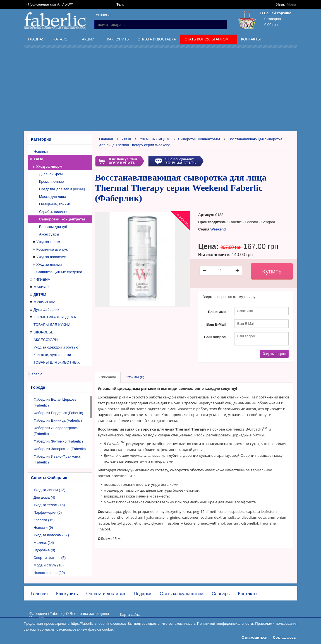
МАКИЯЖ (42, 287)
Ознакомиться (254, 637)
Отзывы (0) (135, 377)
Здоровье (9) (44, 550)
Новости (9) (43, 528)
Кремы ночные (51, 182)
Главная (37, 39)
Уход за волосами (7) (51, 535)
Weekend (218, 229)
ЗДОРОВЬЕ (43, 332)
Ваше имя (217, 312)
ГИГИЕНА (42, 279)
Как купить (118, 39)
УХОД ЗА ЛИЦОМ (154, 139)
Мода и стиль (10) (49, 565)
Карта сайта (130, 615)
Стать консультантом (207, 40)
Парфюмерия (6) (48, 512)
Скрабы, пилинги (53, 212)
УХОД (39, 159)
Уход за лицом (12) (49, 490)
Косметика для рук (52, 249)
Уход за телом (48, 242)
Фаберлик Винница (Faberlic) (58, 420)
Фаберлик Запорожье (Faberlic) (60, 449)
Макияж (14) (44, 543)
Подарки (142, 594)
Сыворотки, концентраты (62, 219)
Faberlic (36, 374)
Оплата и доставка (157, 39)
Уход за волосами (51, 257)
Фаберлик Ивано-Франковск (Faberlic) (57, 459)
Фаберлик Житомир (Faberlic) (58, 441)
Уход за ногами (49, 264)
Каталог (62, 40)
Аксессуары (49, 234)
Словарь (221, 594)
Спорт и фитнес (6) (50, 558)
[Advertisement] (172, 90)
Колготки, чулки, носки (52, 355)
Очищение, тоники (55, 204)
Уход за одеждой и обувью (56, 347)
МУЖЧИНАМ (44, 302)
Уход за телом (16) (49, 505)
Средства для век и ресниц (62, 189)
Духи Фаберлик (46, 310)
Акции (89, 40)
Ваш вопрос (215, 337)
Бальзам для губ (53, 227)
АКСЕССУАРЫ (46, 340)
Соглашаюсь (284, 637)
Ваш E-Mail (216, 324)
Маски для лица (53, 197)
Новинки (41, 151)
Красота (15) (44, 520)
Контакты (251, 39)
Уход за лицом (49, 166)
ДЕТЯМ (40, 295)
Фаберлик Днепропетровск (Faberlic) (56, 431)
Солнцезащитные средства (59, 272)
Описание (108, 377)
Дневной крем (51, 174)
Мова (291, 4)
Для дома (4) (44, 497)
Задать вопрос (274, 354)
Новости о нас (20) (49, 573)
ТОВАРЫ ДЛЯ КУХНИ (52, 325)
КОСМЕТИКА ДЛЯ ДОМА (55, 317)
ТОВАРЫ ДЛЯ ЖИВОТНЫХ (57, 362)
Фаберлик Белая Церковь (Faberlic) (55, 402)
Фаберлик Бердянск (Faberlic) (58, 413)
